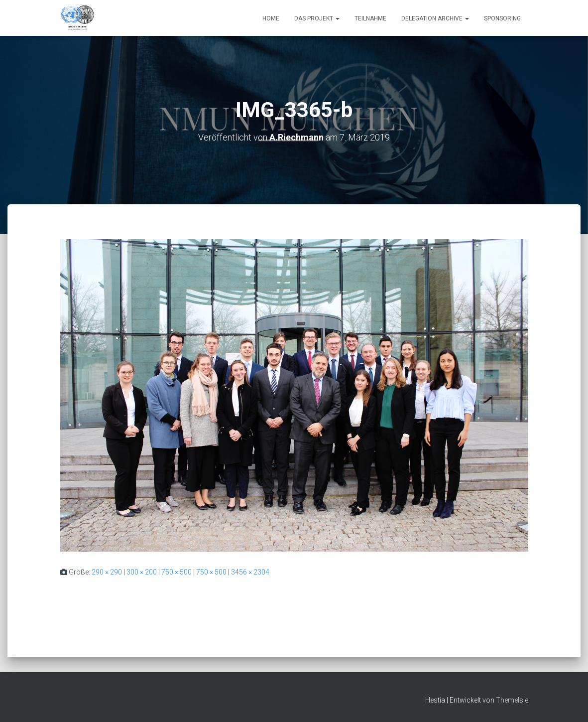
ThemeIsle (512, 700)
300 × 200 (142, 572)
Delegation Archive (435, 18)
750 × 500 (176, 572)
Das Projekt (317, 18)
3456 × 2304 (250, 572)
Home (271, 18)
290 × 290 (107, 572)
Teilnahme (370, 18)
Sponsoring (502, 18)
